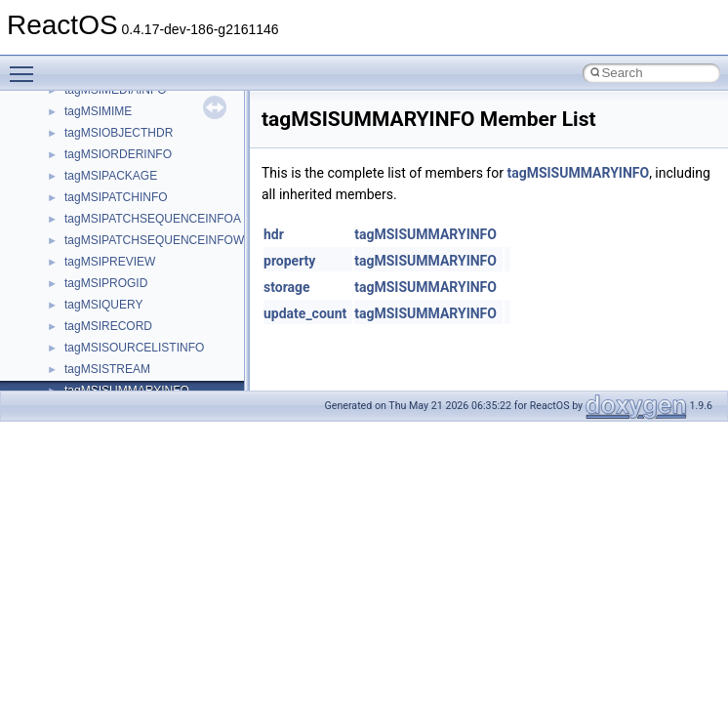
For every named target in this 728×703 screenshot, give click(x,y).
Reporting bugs (73, 257)
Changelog (61, 149)
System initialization (84, 300)
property (289, 261)
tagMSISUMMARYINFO (578, 173)
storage (287, 287)
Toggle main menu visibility (26, 65)
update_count (305, 313)
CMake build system (86, 192)
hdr (274, 234)
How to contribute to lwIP (98, 171)
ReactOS (41, 106)
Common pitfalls (75, 214)
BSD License (67, 386)
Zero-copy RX (69, 278)
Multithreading (70, 321)
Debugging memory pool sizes (112, 235)
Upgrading (60, 128)
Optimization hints (80, 343)
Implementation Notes (90, 364)
